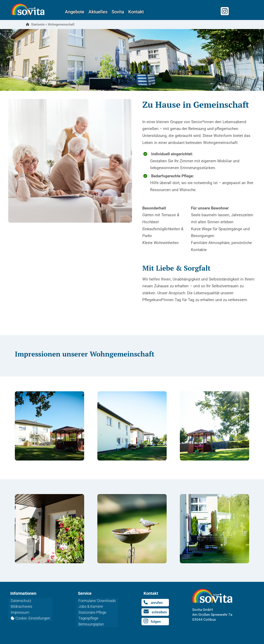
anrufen (153, 602)
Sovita (118, 12)
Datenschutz (21, 600)
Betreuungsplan (91, 620)
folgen (153, 621)
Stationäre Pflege (93, 610)
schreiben (156, 611)
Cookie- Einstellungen (33, 615)
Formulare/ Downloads (97, 600)
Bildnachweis (22, 605)
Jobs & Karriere (91, 605)
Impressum (20, 610)
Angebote (75, 12)
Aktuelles (98, 12)
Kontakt (136, 12)
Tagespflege (88, 615)
